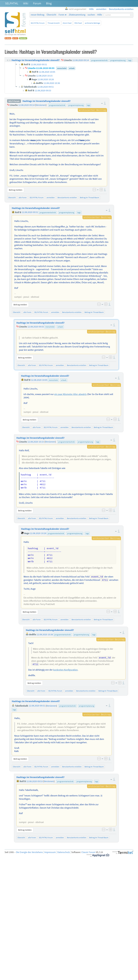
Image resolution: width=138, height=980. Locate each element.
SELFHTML (12, 3)
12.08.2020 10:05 (39, 380)
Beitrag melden (16, 190)
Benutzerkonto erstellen (67, 198)
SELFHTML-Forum (38, 23)
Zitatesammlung (77, 15)
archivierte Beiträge (92, 23)
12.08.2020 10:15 (36, 442)
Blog (49, 3)
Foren (62, 15)
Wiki (26, 3)
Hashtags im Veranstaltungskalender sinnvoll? (47, 101)
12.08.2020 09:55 (36, 327)
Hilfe (100, 15)
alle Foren (23, 198)
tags (88, 105)
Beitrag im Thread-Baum (90, 198)
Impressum (50, 852)
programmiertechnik (57, 105)
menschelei (50, 327)
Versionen (41, 105)
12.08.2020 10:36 (45, 634)
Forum (37, 3)
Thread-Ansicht (54, 23)
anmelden (51, 198)
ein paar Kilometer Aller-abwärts (70, 394)
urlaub (60, 327)
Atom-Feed (67, 23)
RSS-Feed (78, 23)
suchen (91, 15)
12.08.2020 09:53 (35, 781)
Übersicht (51, 15)
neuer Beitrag (38, 15)
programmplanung (76, 105)
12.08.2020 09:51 (30, 212)
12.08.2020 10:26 (38, 533)
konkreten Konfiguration (65, 670)
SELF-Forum (14, 101)
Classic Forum (88, 852)
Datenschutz (64, 852)
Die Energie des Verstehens (29, 852)
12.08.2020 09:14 (26, 105)
